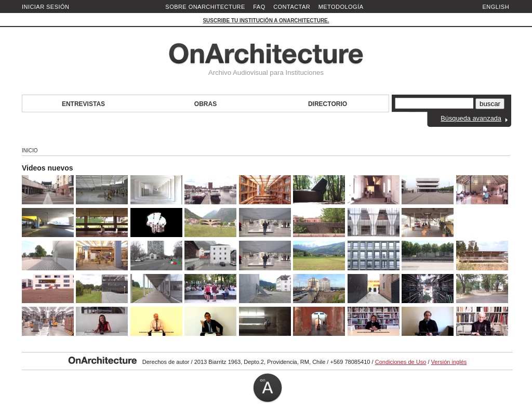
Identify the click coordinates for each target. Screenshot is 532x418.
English (496, 7)
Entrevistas (83, 104)
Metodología (341, 7)
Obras (205, 104)
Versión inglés (449, 362)
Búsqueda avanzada (471, 118)
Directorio (328, 104)
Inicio (30, 151)
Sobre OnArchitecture (205, 7)
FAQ (259, 7)
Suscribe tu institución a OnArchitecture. (266, 21)
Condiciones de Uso (401, 362)
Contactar (292, 7)
